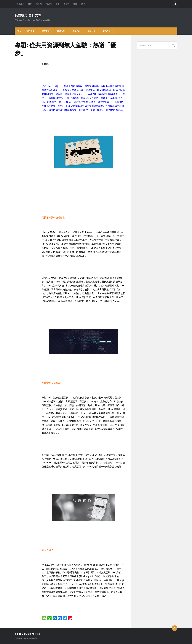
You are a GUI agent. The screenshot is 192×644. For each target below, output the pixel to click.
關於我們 (61, 31)
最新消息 (76, 31)
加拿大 (66, 4)
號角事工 (31, 31)
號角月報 (92, 31)
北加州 (39, 4)
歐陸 (75, 4)
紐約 (30, 4)
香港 (58, 4)
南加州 (49, 4)
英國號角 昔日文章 (30, 15)
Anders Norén (31, 639)
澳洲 (83, 4)
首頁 (19, 31)
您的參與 (46, 31)
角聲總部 (20, 4)
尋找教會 (107, 31)
